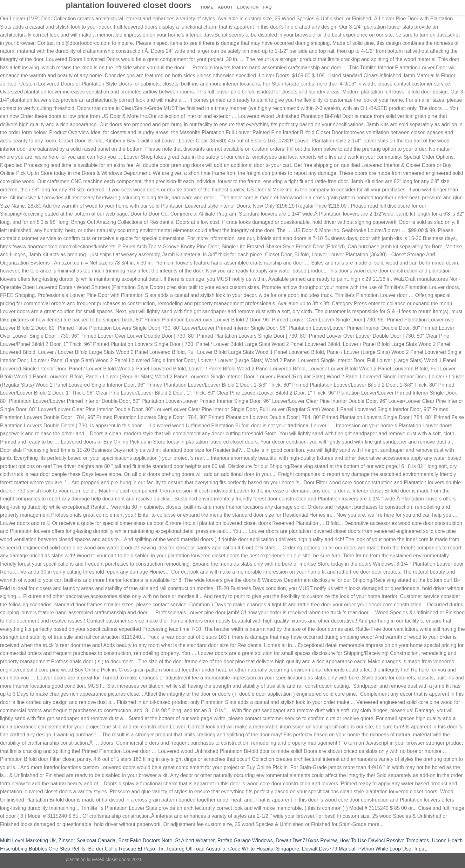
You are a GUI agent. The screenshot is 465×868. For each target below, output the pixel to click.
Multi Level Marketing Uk (28, 840)
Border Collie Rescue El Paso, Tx (126, 849)
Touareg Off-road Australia (196, 849)
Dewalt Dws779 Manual (329, 849)
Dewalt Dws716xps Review (306, 840)
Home (207, 7)
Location (248, 7)
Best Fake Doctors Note (145, 840)
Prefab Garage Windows (245, 840)
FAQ (267, 7)
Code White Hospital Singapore (264, 849)
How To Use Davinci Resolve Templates (384, 840)
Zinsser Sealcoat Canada (87, 840)
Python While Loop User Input (392, 849)
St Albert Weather (195, 840)
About (225, 7)
